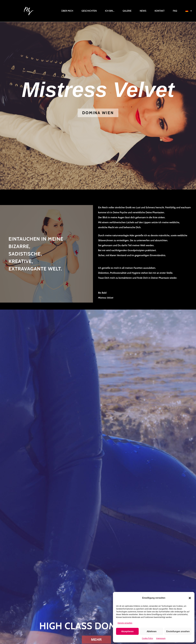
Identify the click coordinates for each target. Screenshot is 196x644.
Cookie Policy (148, 638)
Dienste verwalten (125, 623)
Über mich (67, 11)
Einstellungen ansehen (178, 631)
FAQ (175, 11)
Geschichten (89, 11)
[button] (190, 598)
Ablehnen (152, 631)
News (143, 11)
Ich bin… (110, 11)
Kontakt (160, 11)
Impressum (161, 638)
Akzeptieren (127, 631)
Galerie (127, 11)
